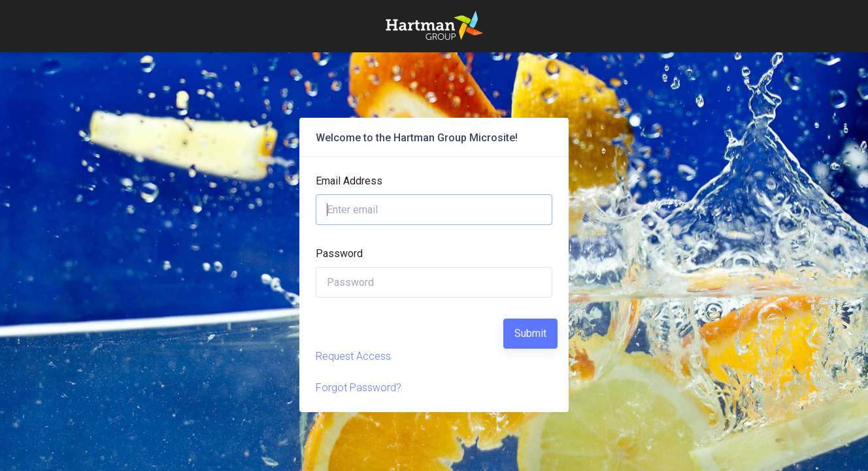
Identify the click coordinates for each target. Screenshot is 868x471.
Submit (530, 333)
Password (339, 253)
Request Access (353, 356)
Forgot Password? (359, 388)
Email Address (349, 181)
